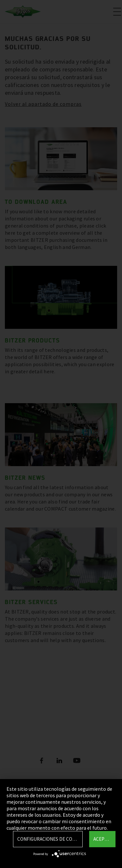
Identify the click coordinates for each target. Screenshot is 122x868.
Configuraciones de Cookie (50, 839)
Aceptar (103, 839)
